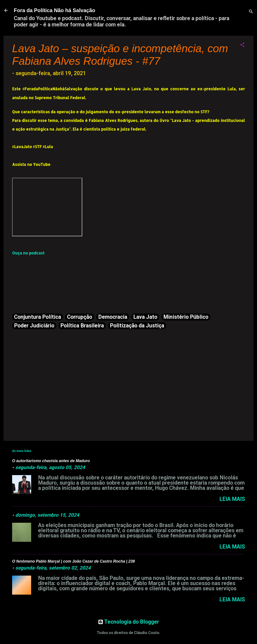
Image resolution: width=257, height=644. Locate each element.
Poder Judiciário (34, 326)
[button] (242, 45)
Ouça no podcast (28, 253)
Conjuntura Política (38, 317)
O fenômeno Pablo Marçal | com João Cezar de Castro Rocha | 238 (73, 561)
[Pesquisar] (251, 12)
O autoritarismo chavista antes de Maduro (51, 461)
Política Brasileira (82, 326)
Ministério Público (186, 317)
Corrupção (80, 317)
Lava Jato (145, 317)
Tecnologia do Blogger (128, 622)
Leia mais (232, 499)
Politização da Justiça (137, 326)
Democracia (113, 317)
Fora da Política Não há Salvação (55, 10)
